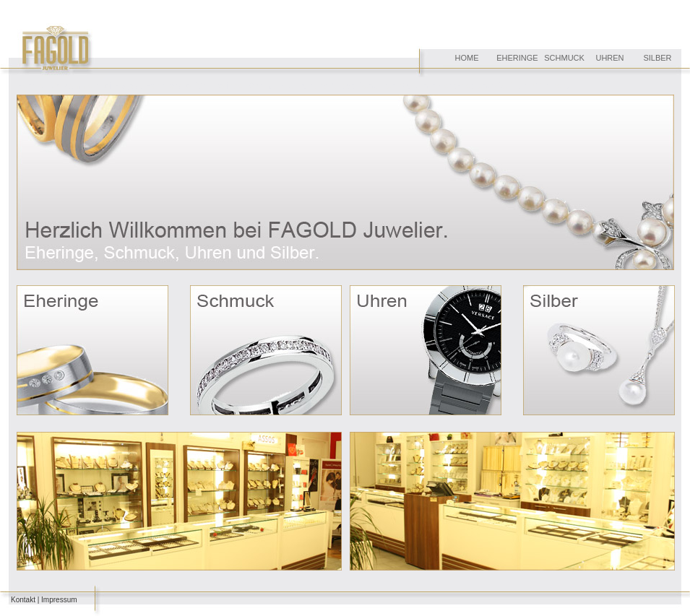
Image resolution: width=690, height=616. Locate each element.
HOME (467, 58)
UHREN (609, 58)
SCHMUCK (564, 58)
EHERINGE (517, 58)
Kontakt (23, 600)
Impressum (59, 600)
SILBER (657, 58)
